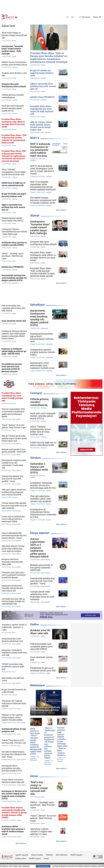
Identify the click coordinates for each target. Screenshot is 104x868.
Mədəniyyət (37, 685)
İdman (34, 776)
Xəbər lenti (8, 26)
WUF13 (35, 138)
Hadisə (34, 624)
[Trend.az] (9, 17)
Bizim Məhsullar (62, 855)
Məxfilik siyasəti (35, 859)
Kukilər (46, 859)
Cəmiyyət (36, 393)
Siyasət (35, 215)
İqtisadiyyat (37, 305)
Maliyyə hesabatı (37, 855)
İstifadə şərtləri (21, 859)
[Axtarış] (67, 17)
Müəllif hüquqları (77, 855)
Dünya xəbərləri (40, 533)
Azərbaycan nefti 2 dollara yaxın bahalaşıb (24, 866)
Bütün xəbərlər (61, 210)
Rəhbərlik (50, 855)
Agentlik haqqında (22, 855)
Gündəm (35, 458)
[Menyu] (97, 17)
